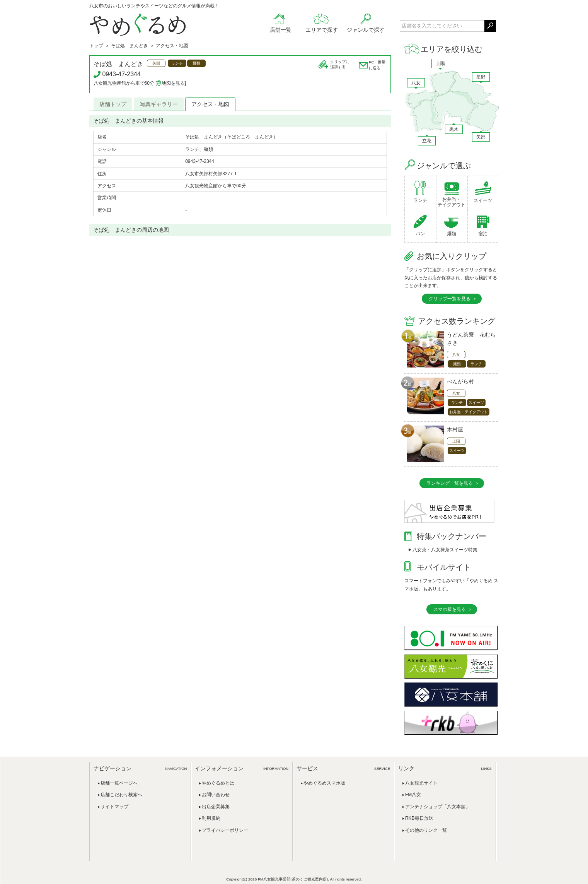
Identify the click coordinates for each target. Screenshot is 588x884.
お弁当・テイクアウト (452, 202)
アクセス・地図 (210, 104)
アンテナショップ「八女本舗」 (438, 807)
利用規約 (211, 818)
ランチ (420, 200)
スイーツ (483, 200)
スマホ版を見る (450, 609)
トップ (96, 46)
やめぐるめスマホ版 (324, 783)
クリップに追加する (340, 64)
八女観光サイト (421, 783)
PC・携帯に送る (377, 65)
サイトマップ (114, 807)
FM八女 (413, 795)
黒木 (454, 129)
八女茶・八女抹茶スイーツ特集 (445, 550)
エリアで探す (322, 30)
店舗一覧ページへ (119, 783)
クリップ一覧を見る (450, 299)
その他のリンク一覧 (426, 830)
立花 (427, 141)
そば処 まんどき (130, 46)
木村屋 (455, 429)
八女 (416, 83)
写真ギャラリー (159, 104)
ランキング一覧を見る (450, 483)
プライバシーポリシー (225, 830)
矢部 (481, 137)
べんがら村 (460, 381)
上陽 (440, 63)
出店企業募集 (216, 807)
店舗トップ (113, 104)
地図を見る (173, 83)
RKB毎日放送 (419, 818)
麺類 (452, 234)
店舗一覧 (281, 30)
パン (420, 234)
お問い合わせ (216, 795)
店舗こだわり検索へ (121, 795)
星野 (481, 77)
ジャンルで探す (366, 30)
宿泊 (483, 234)
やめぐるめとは (218, 783)
